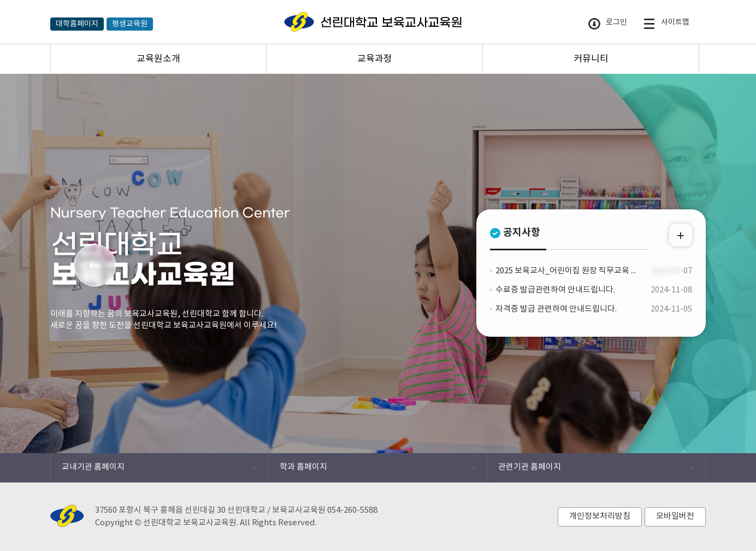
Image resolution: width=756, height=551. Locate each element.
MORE (681, 235)
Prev (95, 265)
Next (661, 265)
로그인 (608, 24)
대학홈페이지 (77, 24)
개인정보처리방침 (600, 516)
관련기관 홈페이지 (590, 470)
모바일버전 (675, 516)
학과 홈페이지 (372, 470)
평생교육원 (130, 24)
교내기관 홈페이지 (154, 470)
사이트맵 (666, 24)
